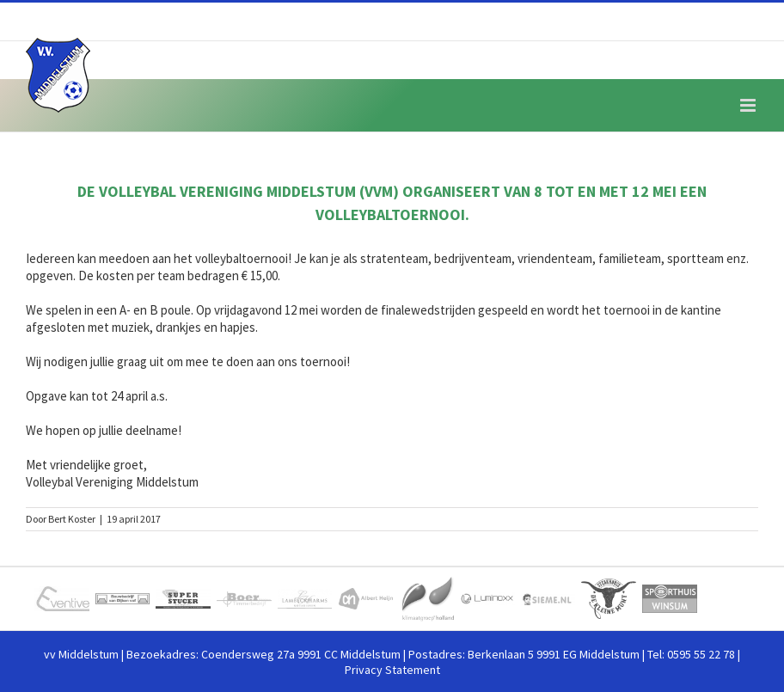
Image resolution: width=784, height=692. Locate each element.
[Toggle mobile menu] (749, 105)
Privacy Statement (392, 670)
